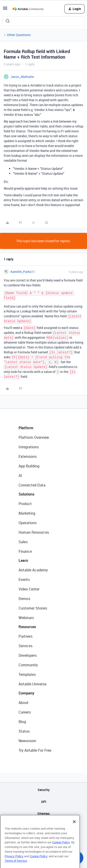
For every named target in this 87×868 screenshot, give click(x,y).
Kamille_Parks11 (23, 272)
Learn (23, 560)
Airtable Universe (32, 684)
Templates (27, 674)
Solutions (26, 494)
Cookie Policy (61, 851)
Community (28, 665)
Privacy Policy (14, 865)
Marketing (27, 513)
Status (24, 731)
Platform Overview (34, 437)
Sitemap (43, 813)
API (44, 802)
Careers (25, 712)
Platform (26, 428)
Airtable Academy (33, 570)
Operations (28, 523)
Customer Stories (33, 608)
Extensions (28, 456)
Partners (26, 636)
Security (44, 790)
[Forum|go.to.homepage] (28, 9)
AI (20, 476)
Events (24, 580)
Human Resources (34, 532)
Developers (28, 655)
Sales (23, 542)
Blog (22, 722)
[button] (5, 10)
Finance (25, 551)
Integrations (29, 447)
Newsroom (27, 741)
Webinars (26, 618)
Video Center (29, 589)
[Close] (74, 831)
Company (26, 693)
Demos (24, 599)
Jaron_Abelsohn (22, 77)
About (24, 703)
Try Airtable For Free (35, 750)
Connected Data (32, 485)
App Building (29, 466)
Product (25, 504)
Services (26, 646)
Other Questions (19, 35)
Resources (27, 627)
